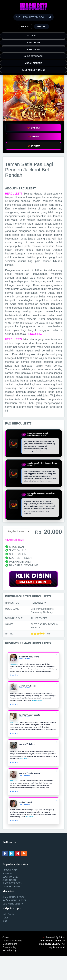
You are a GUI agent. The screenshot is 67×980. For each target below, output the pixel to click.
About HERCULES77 (13, 897)
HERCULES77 (14, 194)
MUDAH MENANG (33, 63)
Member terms (10, 944)
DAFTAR (34, 128)
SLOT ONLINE (34, 43)
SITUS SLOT (33, 36)
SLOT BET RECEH (33, 56)
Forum (6, 918)
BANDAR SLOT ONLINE (33, 70)
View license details (14, 540)
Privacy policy (10, 947)
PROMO (34, 146)
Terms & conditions (12, 941)
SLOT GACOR (33, 49)
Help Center (9, 914)
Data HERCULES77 (13, 904)
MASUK (25, 26)
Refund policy (9, 950)
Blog (5, 921)
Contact (6, 937)
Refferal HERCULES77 (14, 900)
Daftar (42, 26)
